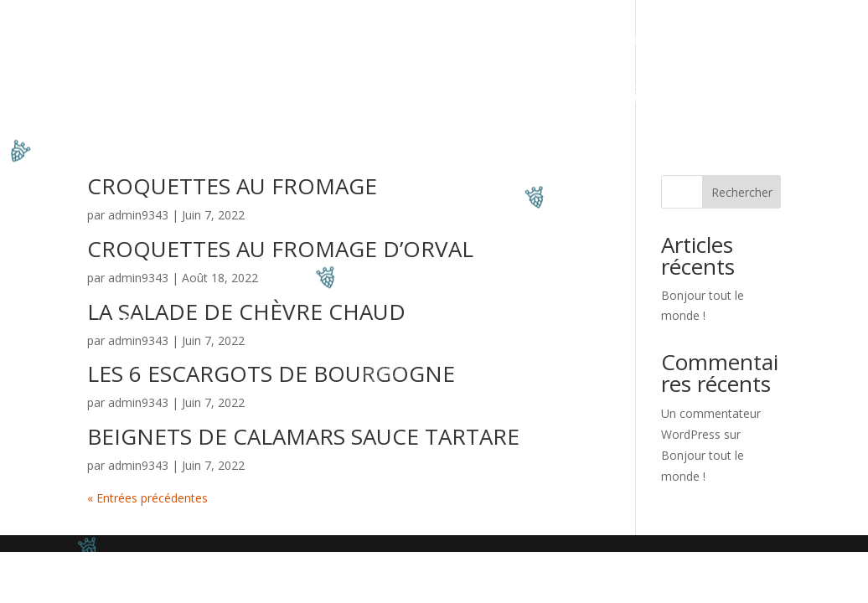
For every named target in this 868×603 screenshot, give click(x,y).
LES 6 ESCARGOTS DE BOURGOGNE (271, 374)
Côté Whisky (654, 41)
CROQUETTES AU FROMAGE (232, 186)
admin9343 (138, 215)
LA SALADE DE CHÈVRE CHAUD (246, 312)
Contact (735, 41)
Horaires (434, 87)
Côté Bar (351, 41)
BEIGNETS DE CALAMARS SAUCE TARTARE (303, 436)
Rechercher (742, 192)
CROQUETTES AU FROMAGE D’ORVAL (280, 249)
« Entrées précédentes (147, 498)
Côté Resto (185, 41)
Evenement (271, 41)
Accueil (111, 41)
